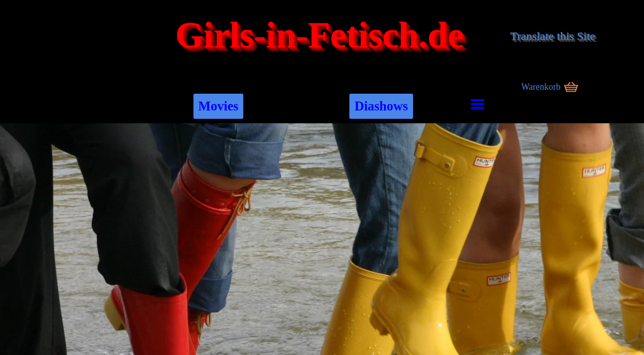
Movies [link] (218, 106)
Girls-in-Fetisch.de (320, 35)
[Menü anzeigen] (477, 104)
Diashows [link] (381, 106)
